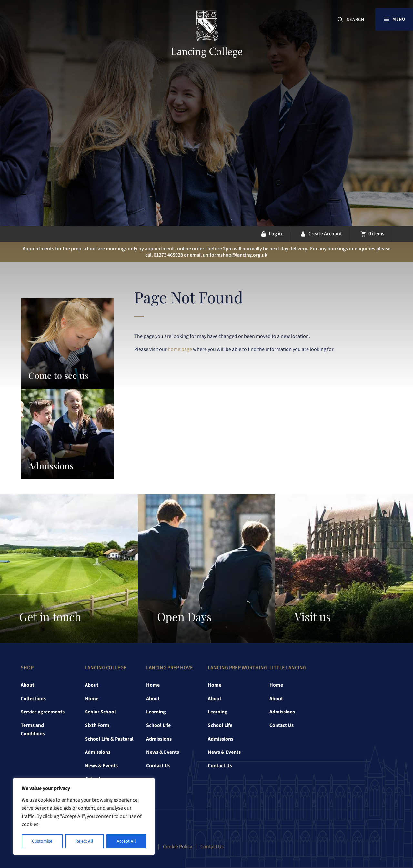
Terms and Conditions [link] (33, 730)
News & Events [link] (101, 766)
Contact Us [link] (158, 766)
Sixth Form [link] (97, 725)
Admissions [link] (98, 752)
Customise (42, 841)
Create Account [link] (325, 234)
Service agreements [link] (43, 712)
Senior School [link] (100, 712)
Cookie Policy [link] (177, 847)
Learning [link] (156, 712)
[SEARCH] (358, 20)
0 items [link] (376, 234)
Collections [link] (33, 699)
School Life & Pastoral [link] (109, 739)
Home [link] (92, 699)
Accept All (126, 841)
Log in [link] (275, 234)
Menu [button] (399, 19)
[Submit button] (340, 20)
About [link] (27, 685)
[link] (207, 35)
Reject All (84, 841)
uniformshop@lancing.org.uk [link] (235, 255)
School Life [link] (158, 725)
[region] (84, 816)
